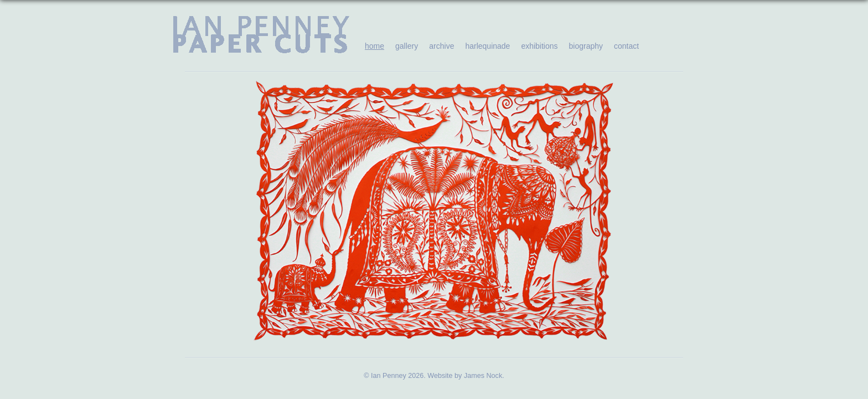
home (374, 46)
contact (626, 46)
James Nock (483, 376)
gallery (407, 46)
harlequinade (487, 46)
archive (441, 46)
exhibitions (539, 46)
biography (586, 46)
